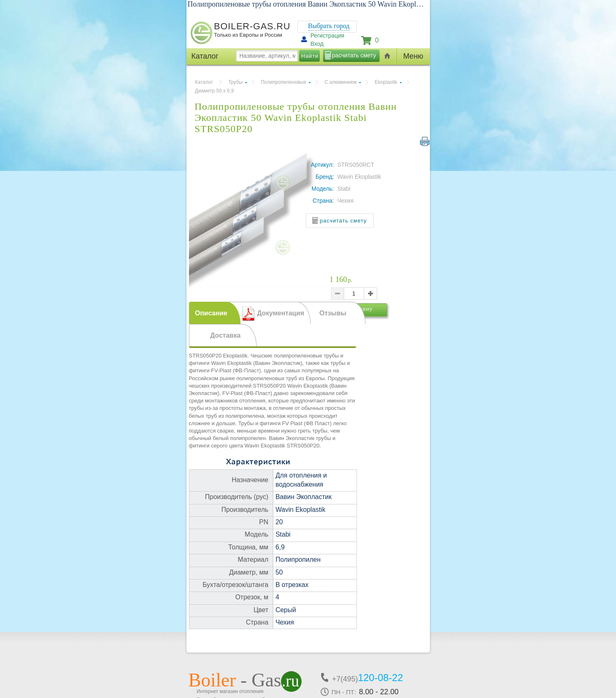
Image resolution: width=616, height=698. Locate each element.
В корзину (371, 321)
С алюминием (340, 82)
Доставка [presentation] (226, 335)
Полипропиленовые (283, 82)
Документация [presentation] (281, 313)
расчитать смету (354, 55)
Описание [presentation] (211, 313)
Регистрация (328, 35)
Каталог (204, 82)
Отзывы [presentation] (333, 313)
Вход (317, 44)
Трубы (235, 82)
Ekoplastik (386, 82)
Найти (310, 56)
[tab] (215, 313)
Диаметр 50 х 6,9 (215, 91)
